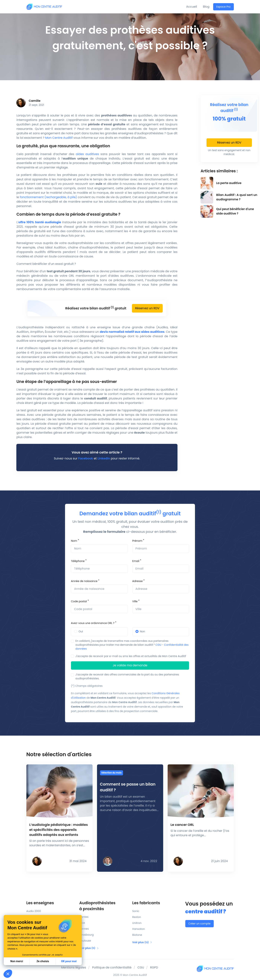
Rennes (84, 929)
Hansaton (139, 929)
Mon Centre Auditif (59, 138)
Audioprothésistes (104, 906)
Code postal (79, 601)
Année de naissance (84, 581)
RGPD (154, 967)
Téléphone (78, 561)
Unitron (137, 923)
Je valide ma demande (130, 665)
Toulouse (85, 941)
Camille (34, 101)
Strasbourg (87, 935)
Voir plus (89, 948)
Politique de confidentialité (112, 967)
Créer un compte (200, 924)
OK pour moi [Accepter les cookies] (44, 961)
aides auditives (87, 154)
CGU (158, 645)
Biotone (137, 935)
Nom (74, 541)
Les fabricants (146, 903)
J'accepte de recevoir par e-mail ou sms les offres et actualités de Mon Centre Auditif (131, 656)
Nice (82, 923)
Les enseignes (40, 903)
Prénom (137, 541)
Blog (206, 7)
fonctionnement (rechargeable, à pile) (48, 197)
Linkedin (104, 458)
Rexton (137, 917)
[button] (8, 974)
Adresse (138, 581)
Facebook (86, 458)
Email (136, 561)
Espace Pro (223, 7)
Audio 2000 (34, 911)
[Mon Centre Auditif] (44, 7)
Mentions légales (74, 967)
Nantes (84, 917)
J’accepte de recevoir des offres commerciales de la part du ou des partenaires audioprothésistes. (127, 676)
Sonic (136, 911)
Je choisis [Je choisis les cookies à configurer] (17, 961)
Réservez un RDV (147, 308)
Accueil (192, 7)
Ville (135, 601)
